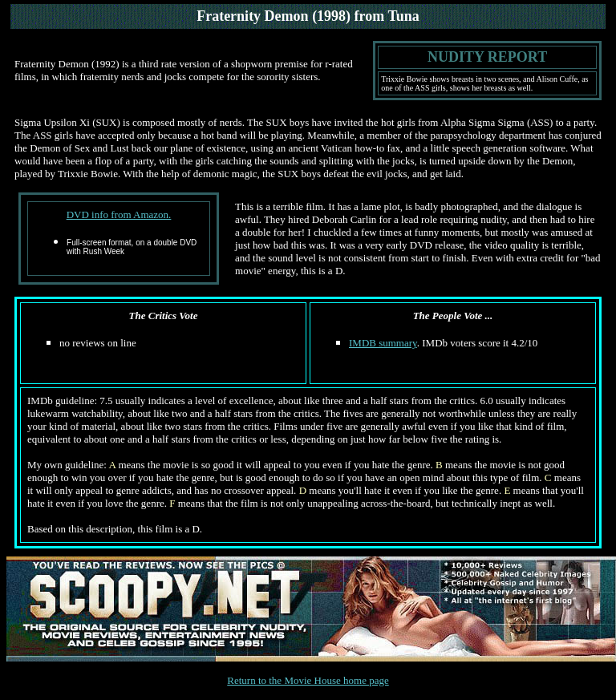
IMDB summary (383, 343)
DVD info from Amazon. (119, 214)
